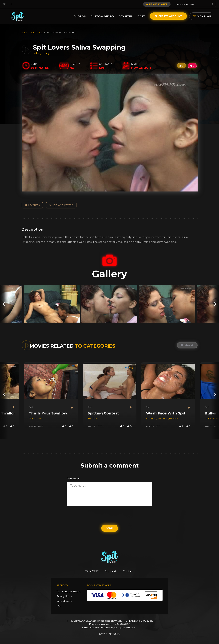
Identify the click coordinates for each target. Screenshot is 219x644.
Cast (141, 16)
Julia (37, 53)
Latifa (208, 419)
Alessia (33, 419)
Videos (80, 16)
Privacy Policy (64, 596)
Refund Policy (64, 601)
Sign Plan (202, 16)
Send (110, 528)
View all (187, 345)
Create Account (168, 16)
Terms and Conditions (69, 592)
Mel (40, 419)
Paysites (126, 16)
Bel (90, 419)
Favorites (32, 205)
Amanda (151, 419)
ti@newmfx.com (99, 628)
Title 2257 (92, 571)
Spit (31, 407)
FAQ (59, 606)
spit (33, 32)
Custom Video (102, 16)
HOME (24, 32)
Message (73, 478)
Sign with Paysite (61, 205)
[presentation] (4, 304)
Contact (128, 571)
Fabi (95, 419)
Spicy (46, 53)
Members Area (157, 4)
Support (111, 571)
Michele (173, 419)
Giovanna (163, 419)
